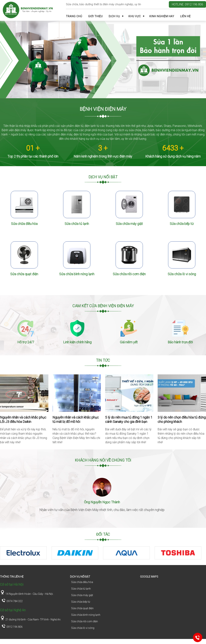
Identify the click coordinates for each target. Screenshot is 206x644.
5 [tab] (106, 570)
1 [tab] (83, 570)
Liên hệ (185, 16)
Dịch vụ (114, 16)
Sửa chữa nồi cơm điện (129, 280)
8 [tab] (123, 570)
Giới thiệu (95, 16)
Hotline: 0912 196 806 (188, 4)
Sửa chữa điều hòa (24, 227)
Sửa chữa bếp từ (182, 227)
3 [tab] (95, 570)
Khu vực (135, 16)
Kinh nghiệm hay (162, 16)
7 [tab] (117, 570)
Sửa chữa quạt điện (24, 280)
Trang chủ (74, 16)
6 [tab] (111, 570)
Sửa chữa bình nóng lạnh (77, 280)
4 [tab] (100, 570)
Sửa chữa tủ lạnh (77, 227)
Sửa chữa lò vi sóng (182, 280)
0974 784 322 (12, 606)
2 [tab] (89, 570)
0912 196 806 (12, 632)
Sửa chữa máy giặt (129, 227)
